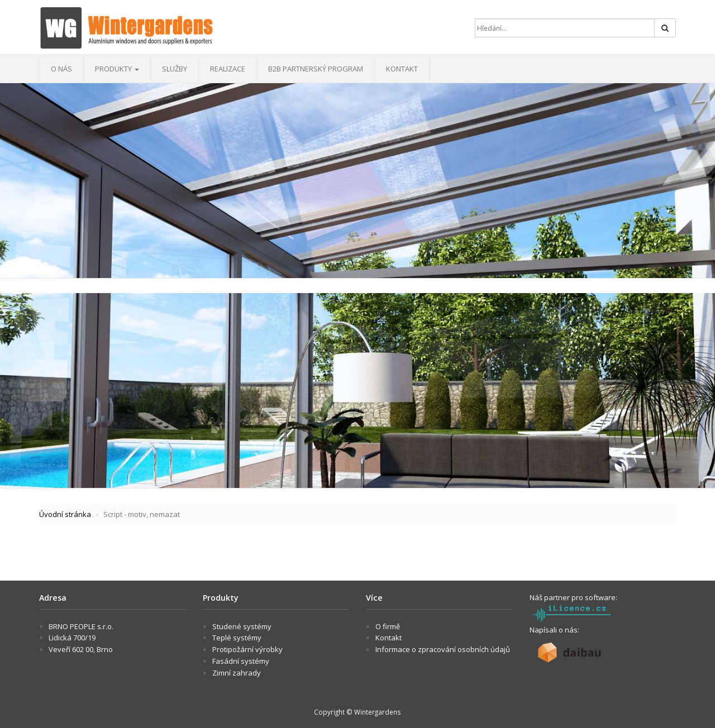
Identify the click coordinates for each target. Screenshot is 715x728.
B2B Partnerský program (316, 69)
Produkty (117, 69)
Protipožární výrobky (247, 649)
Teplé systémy (237, 638)
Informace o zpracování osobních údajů (443, 649)
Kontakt (402, 69)
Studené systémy (242, 626)
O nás (61, 69)
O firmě (388, 626)
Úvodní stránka (65, 514)
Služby (175, 69)
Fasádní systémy (241, 661)
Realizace (228, 69)
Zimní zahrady (237, 673)
